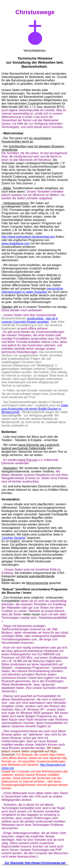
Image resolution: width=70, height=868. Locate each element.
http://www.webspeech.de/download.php (28, 237)
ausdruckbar (35, 318)
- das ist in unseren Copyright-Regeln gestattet (30, 320)
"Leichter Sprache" (14, 538)
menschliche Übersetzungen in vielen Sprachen (32, 290)
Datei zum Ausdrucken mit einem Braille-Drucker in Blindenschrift (35, 409)
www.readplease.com (16, 243)
